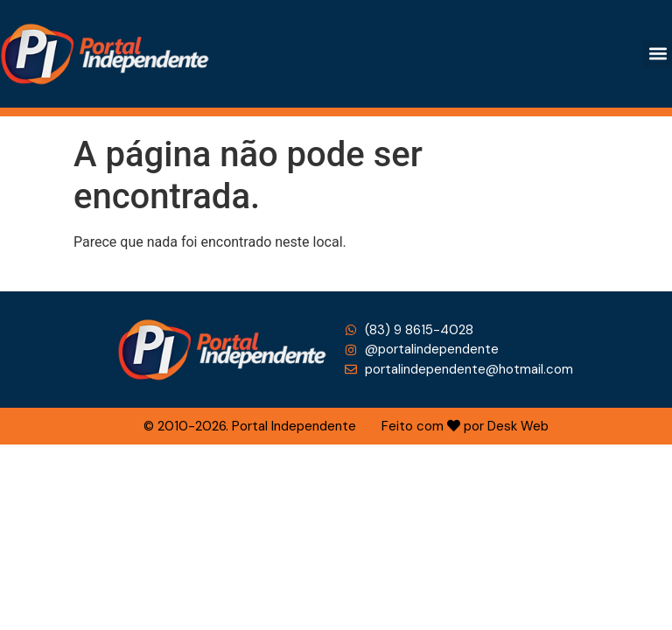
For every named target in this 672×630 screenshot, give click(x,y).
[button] (658, 54)
